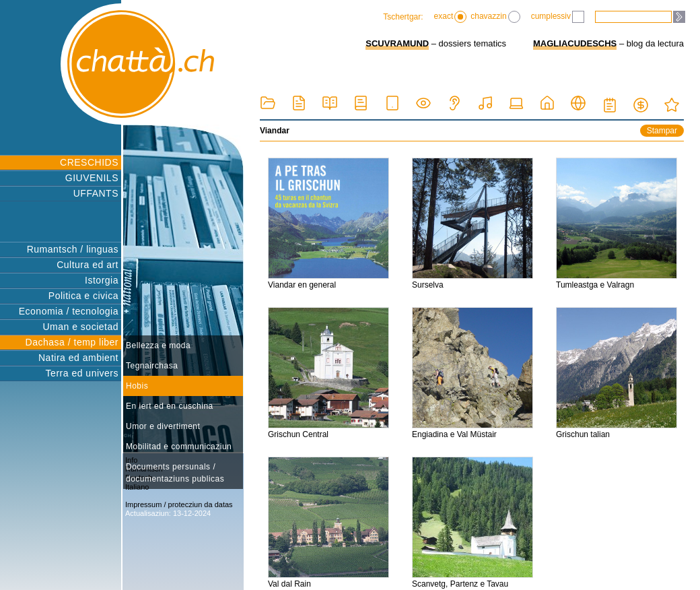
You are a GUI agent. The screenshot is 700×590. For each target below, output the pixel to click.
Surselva (473, 224)
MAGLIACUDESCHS (575, 43)
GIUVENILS (92, 178)
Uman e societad (80, 327)
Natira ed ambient (78, 358)
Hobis (137, 386)
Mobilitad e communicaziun (179, 447)
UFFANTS (96, 193)
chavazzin (495, 17)
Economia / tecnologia (69, 311)
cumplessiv (558, 17)
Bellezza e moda (158, 346)
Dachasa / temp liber (72, 342)
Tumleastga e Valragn (617, 224)
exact (451, 17)
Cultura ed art (87, 265)
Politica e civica (83, 296)
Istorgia (102, 280)
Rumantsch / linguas (73, 249)
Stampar (662, 131)
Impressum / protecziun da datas (179, 504)
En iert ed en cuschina (170, 406)
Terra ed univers (82, 373)
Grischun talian (617, 373)
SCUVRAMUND (397, 43)
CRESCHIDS (89, 162)
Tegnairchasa (152, 366)
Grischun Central (328, 373)
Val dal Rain (328, 523)
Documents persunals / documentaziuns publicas (175, 473)
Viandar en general (328, 224)
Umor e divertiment (163, 426)
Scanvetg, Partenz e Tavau (473, 523)
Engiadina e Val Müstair (473, 373)
